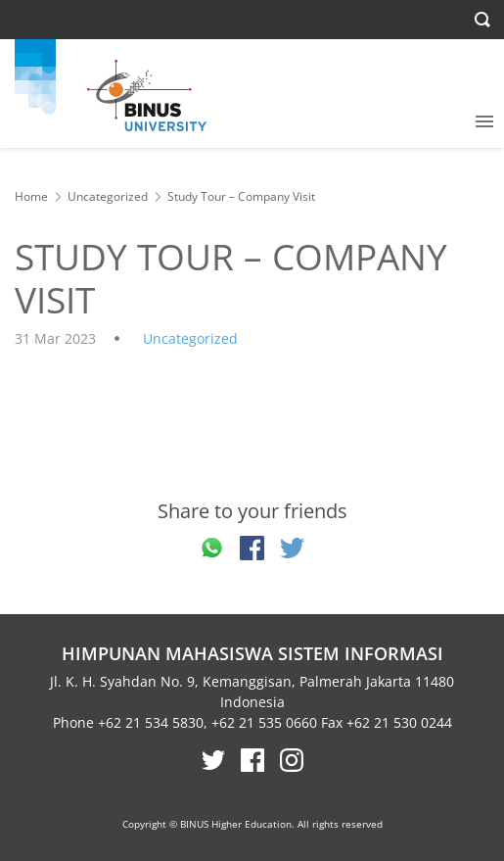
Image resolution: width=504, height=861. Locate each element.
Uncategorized (108, 196)
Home (31, 196)
